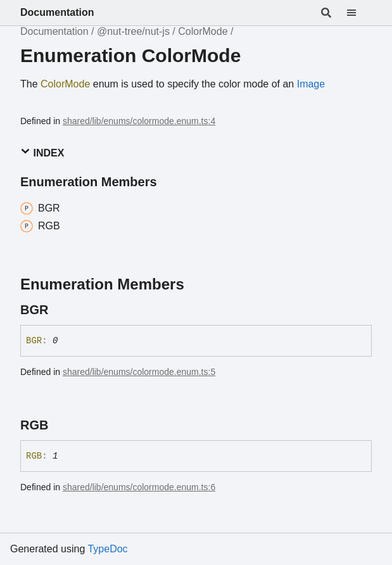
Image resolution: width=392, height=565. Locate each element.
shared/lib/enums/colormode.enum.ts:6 (139, 487)
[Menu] (359, 13)
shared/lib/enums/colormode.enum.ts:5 (139, 372)
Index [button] (42, 152)
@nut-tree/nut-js (133, 31)
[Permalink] (60, 310)
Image (311, 84)
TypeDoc (107, 549)
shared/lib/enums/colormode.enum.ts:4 (139, 121)
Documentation (57, 12)
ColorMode (203, 31)
